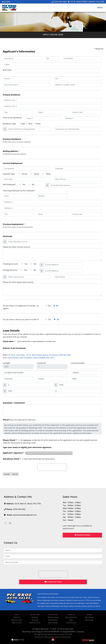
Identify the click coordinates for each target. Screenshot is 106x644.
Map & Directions (71, 617)
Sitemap (89, 615)
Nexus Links (89, 620)
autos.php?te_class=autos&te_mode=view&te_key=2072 (31, 358)
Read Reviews (53, 620)
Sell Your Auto (53, 615)
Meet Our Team (17, 620)
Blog (71, 620)
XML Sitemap (89, 617)
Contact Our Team (53, 582)
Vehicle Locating (53, 617)
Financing (35, 620)
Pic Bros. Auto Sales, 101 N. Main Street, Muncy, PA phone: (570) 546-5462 (40, 355)
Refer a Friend (17, 623)
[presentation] (52, 467)
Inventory (35, 617)
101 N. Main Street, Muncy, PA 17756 (86, 2)
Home (17, 615)
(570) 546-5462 (59, 2)
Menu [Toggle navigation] (99, 8)
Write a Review (53, 623)
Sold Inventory (71, 623)
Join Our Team (35, 615)
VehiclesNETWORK (52, 632)
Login (6, 2)
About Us (17, 617)
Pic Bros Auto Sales (66, 629)
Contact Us (71, 615)
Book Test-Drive (35, 623)
